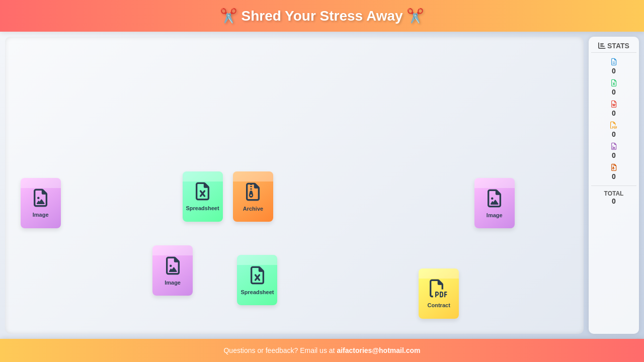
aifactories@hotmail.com (378, 350)
